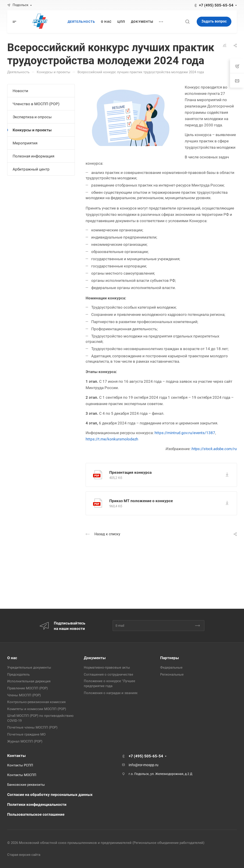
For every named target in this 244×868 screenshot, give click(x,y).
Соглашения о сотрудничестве (108, 674)
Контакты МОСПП (22, 775)
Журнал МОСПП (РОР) (25, 741)
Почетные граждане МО (26, 734)
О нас (12, 658)
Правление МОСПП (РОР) (27, 688)
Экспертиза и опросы (32, 117)
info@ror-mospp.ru (144, 765)
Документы (95, 658)
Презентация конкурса (130, 472)
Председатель (18, 674)
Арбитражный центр (31, 169)
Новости (20, 91)
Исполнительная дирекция (29, 681)
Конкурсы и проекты (32, 130)
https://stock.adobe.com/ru (214, 449)
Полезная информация (33, 156)
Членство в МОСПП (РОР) (36, 104)
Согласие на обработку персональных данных (50, 795)
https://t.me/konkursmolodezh (112, 439)
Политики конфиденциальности (37, 804)
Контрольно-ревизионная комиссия (36, 702)
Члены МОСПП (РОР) (24, 695)
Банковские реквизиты (26, 785)
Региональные (172, 674)
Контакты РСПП (20, 765)
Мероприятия (25, 143)
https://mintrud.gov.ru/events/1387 (185, 433)
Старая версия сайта (24, 855)
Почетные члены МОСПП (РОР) (32, 727)
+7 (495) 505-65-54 (216, 5)
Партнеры (170, 658)
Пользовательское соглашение (36, 814)
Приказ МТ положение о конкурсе (141, 501)
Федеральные (171, 668)
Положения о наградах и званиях (111, 693)
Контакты (16, 756)
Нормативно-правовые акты (107, 668)
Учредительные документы (29, 668)
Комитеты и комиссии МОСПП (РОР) (37, 709)
